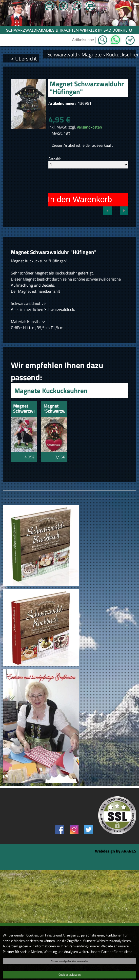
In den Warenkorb (80, 199)
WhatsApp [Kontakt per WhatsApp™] (116, 38)
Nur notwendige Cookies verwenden (70, 961)
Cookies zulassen (69, 975)
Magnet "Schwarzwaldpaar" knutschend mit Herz (54, 409)
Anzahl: (55, 159)
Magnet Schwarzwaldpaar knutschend (24, 409)
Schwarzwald (62, 54)
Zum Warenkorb (130, 37)
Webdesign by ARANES (116, 851)
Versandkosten (89, 127)
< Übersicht (24, 58)
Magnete (92, 54)
